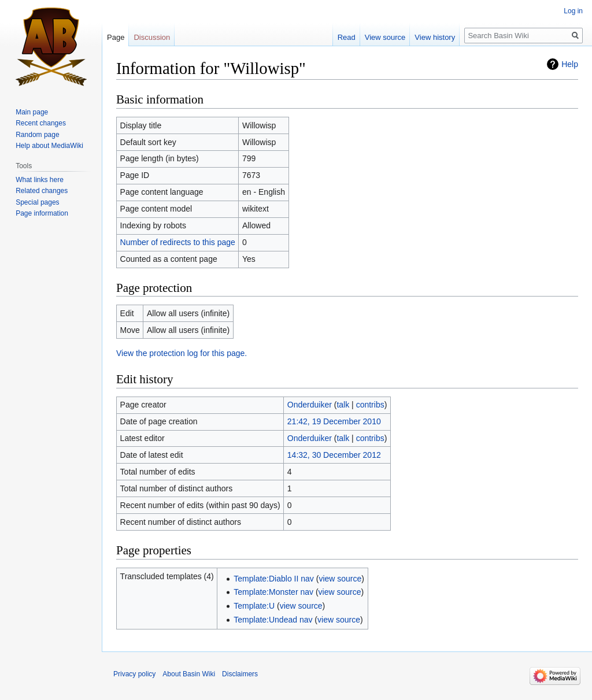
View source (385, 37)
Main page (32, 112)
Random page (37, 135)
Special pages (37, 202)
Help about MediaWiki (49, 146)
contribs (370, 405)
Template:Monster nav (273, 592)
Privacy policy (134, 674)
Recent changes (41, 123)
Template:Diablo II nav (274, 579)
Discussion (152, 37)
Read (347, 37)
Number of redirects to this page (178, 242)
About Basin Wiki (189, 674)
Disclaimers (240, 674)
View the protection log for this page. (182, 353)
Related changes (42, 191)
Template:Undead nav (273, 620)
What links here (40, 180)
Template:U (254, 606)
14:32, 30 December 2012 (334, 455)
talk (343, 405)
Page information (42, 213)
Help (570, 64)
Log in (573, 11)
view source (340, 579)
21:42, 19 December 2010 (334, 421)
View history (435, 37)
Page (116, 37)
